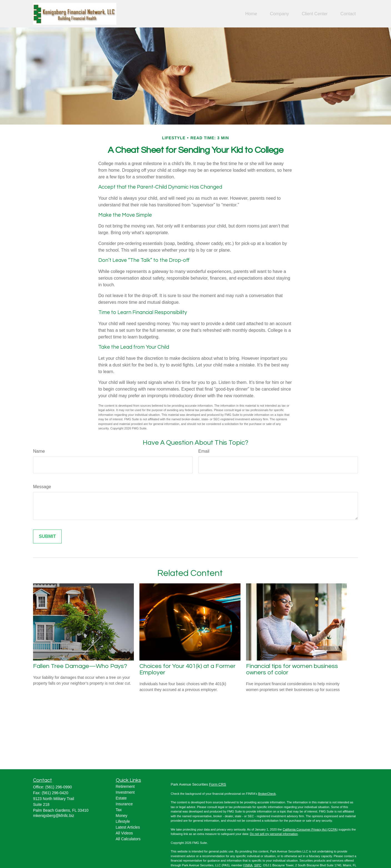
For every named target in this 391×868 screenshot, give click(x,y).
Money (122, 816)
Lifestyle (123, 821)
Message (42, 487)
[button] (251, 14)
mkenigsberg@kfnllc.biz (54, 816)
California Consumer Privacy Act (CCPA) (310, 829)
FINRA (248, 865)
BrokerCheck (267, 794)
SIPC (258, 865)
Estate (121, 798)
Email (204, 451)
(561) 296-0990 (59, 787)
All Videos (124, 833)
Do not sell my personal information (274, 834)
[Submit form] (47, 537)
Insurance (124, 804)
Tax (119, 810)
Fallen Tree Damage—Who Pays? (80, 666)
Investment (125, 792)
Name (39, 451)
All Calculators (128, 839)
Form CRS (218, 784)
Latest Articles (128, 827)
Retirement (125, 786)
